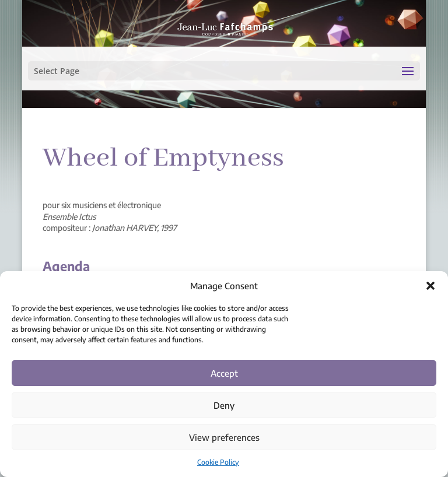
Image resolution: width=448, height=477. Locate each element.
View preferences (224, 437)
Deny (224, 405)
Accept (224, 373)
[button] (430, 286)
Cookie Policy (218, 462)
